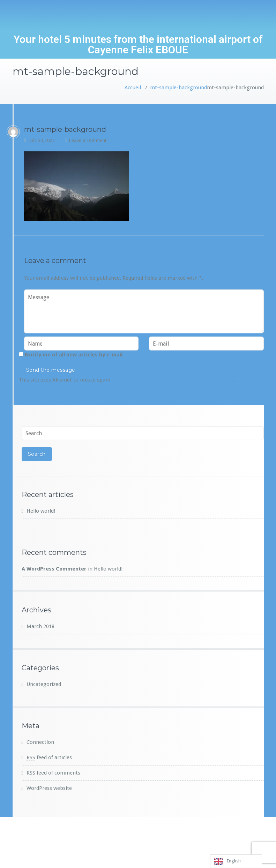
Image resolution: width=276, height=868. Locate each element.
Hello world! (41, 511)
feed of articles (49, 757)
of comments (53, 773)
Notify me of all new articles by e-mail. (74, 355)
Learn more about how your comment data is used (173, 380)
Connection (40, 742)
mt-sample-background (178, 88)
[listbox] (236, 861)
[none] (236, 861)
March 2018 (40, 626)
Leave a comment (88, 140)
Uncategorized (44, 684)
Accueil (133, 88)
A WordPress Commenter (54, 569)
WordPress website (49, 788)
